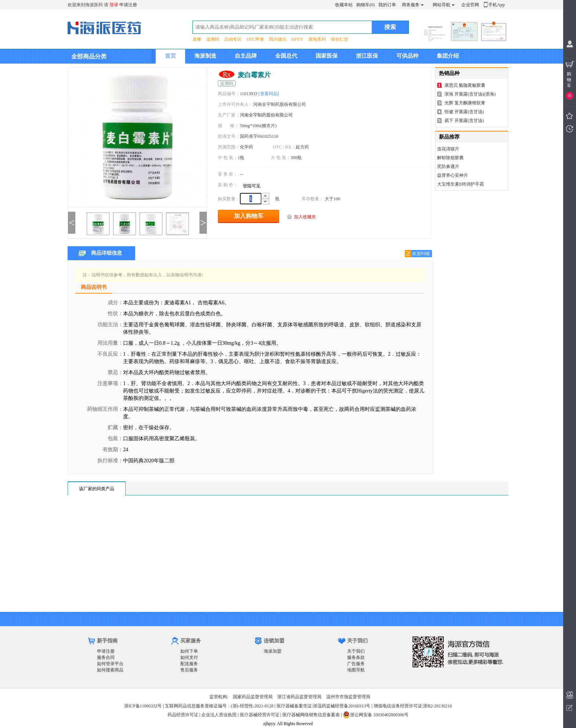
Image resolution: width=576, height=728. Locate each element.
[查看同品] (269, 94)
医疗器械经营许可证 (260, 715)
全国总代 (286, 56)
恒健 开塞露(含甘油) (464, 112)
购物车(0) (366, 5)
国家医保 (327, 56)
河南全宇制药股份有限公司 (266, 115)
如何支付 (189, 657)
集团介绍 (448, 56)
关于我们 (356, 651)
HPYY (297, 39)
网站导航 (442, 5)
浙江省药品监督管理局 (299, 697)
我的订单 (387, 5)
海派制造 (205, 56)
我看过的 (570, 129)
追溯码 (213, 39)
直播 (197, 39)
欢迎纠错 (421, 254)
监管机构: (219, 697)
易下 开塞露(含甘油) (464, 121)
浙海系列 (317, 39)
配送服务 (189, 664)
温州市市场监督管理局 (348, 697)
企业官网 (470, 5)
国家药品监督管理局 (253, 697)
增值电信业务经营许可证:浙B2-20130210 (413, 706)
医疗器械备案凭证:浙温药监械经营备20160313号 (323, 706)
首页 (170, 56)
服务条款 (356, 657)
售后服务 (189, 670)
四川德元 (278, 39)
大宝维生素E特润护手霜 (460, 184)
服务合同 (106, 657)
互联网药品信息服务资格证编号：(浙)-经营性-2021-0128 (219, 706)
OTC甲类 (255, 39)
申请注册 (128, 5)
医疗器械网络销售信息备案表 (311, 715)
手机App (496, 5)
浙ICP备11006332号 (143, 706)
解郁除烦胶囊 (450, 158)
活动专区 (233, 39)
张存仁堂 (339, 39)
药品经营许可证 (183, 715)
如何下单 (189, 651)
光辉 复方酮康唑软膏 (465, 103)
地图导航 (356, 670)
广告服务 (356, 664)
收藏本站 (344, 5)
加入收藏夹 (305, 217)
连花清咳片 (448, 149)
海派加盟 (273, 651)
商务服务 (411, 5)
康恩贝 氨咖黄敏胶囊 (465, 85)
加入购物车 (249, 216)
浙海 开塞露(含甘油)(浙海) (470, 94)
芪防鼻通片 (448, 166)
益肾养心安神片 (453, 175)
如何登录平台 (110, 664)
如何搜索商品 (110, 670)
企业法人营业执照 (219, 715)
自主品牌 (246, 56)
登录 (114, 5)
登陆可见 (252, 186)
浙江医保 (367, 56)
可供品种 (407, 56)
